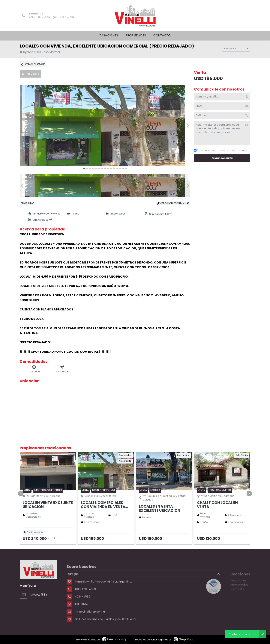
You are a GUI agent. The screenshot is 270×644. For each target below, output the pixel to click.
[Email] (222, 106)
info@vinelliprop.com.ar (90, 623)
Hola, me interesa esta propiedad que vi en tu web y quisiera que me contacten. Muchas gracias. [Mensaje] (222, 133)
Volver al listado (33, 64)
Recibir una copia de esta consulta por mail (221, 150)
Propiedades (136, 35)
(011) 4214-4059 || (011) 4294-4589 (52, 17)
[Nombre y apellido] (222, 97)
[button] (188, 125)
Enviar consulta (222, 158)
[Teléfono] (222, 116)
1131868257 (82, 616)
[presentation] (21, 493)
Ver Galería (30, 74)
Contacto (162, 35)
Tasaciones (109, 35)
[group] (105, 125)
